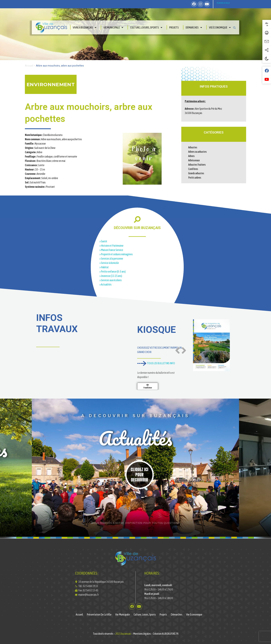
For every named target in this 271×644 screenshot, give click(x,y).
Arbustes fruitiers (197, 165)
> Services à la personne (111, 259)
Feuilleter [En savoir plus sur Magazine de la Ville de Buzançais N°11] (148, 388)
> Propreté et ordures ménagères (116, 254)
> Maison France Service (111, 250)
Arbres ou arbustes (197, 152)
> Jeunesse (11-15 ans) (111, 276)
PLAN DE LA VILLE (223, 3)
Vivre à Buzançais (85, 27)
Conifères (193, 169)
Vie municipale (113, 27)
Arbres (191, 156)
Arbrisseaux (194, 160)
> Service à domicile (109, 263)
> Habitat (104, 267)
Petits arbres (195, 178)
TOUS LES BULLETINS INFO (156, 363)
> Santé (103, 241)
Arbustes (193, 147)
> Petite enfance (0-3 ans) (113, 271)
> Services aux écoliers (111, 280)
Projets (174, 27)
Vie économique (220, 27)
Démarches (194, 27)
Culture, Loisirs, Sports (146, 27)
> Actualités (105, 284)
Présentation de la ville (99, 614)
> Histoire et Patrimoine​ (111, 246)
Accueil (29, 66)
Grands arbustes (196, 173)
